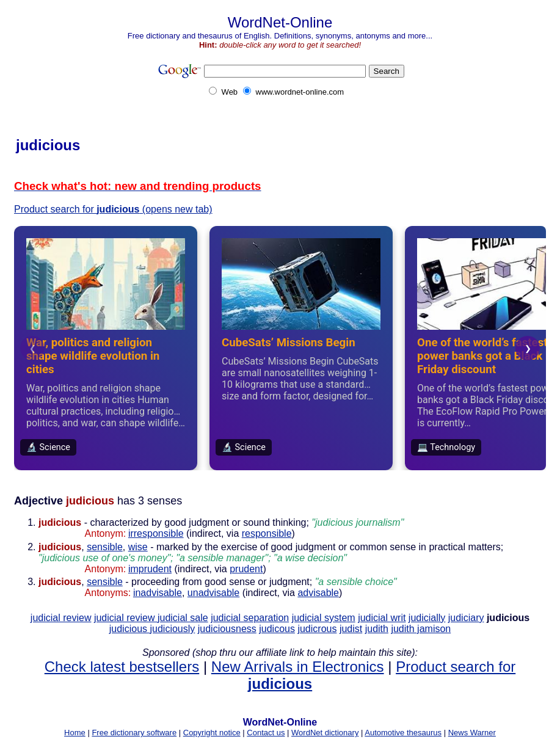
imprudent (150, 569)
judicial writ (382, 618)
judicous (277, 629)
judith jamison (421, 629)
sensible (105, 547)
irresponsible (156, 533)
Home (75, 733)
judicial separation (250, 618)
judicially (427, 618)
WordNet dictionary (325, 733)
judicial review (61, 618)
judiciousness (227, 629)
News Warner (472, 733)
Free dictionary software (134, 733)
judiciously (172, 629)
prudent (246, 569)
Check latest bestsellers (122, 667)
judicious (130, 629)
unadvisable (213, 593)
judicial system (324, 618)
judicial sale (183, 618)
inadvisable (158, 593)
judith (377, 629)
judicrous (317, 629)
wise (138, 547)
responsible (267, 533)
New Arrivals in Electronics (298, 667)
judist (351, 629)
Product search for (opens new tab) (113, 209)
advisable (318, 593)
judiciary (466, 618)
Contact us (266, 733)
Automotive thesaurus (403, 733)
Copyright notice (212, 733)
